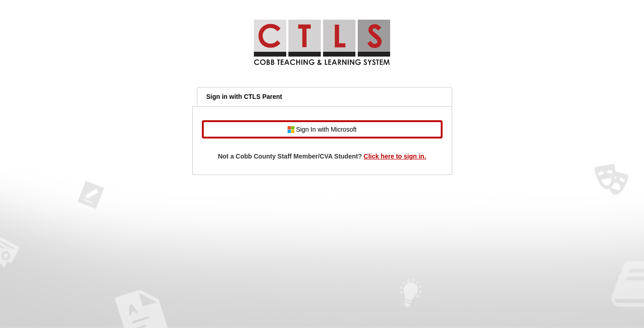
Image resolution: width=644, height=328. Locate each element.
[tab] (325, 97)
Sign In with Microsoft (322, 130)
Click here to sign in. (395, 156)
